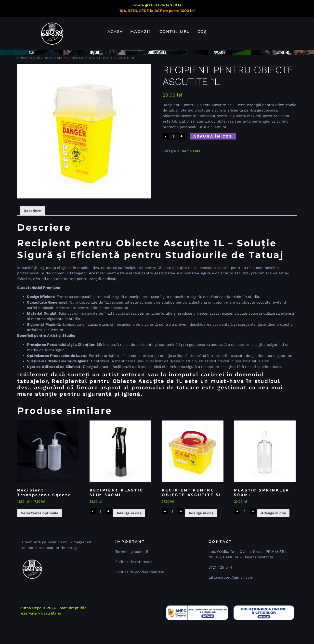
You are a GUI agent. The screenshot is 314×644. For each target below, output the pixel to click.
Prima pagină (28, 76)
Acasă (115, 32)
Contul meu (175, 32)
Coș (202, 32)
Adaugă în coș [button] (129, 531)
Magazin (141, 32)
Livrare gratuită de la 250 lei (157, 5)
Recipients (53, 76)
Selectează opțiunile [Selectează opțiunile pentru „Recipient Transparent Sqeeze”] (40, 531)
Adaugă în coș (213, 154)
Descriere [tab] (32, 229)
